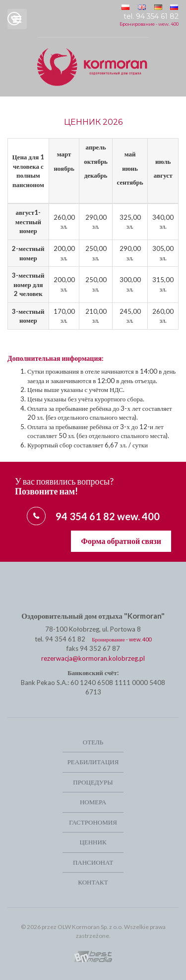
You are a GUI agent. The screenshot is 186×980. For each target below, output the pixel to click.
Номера (93, 802)
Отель (93, 742)
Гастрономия (93, 822)
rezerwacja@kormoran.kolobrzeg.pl (93, 658)
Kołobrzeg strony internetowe (93, 956)
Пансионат (93, 862)
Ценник (93, 842)
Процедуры (93, 782)
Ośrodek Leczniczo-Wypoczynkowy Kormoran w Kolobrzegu (93, 67)
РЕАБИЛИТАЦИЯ (93, 762)
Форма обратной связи (121, 541)
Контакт (93, 882)
